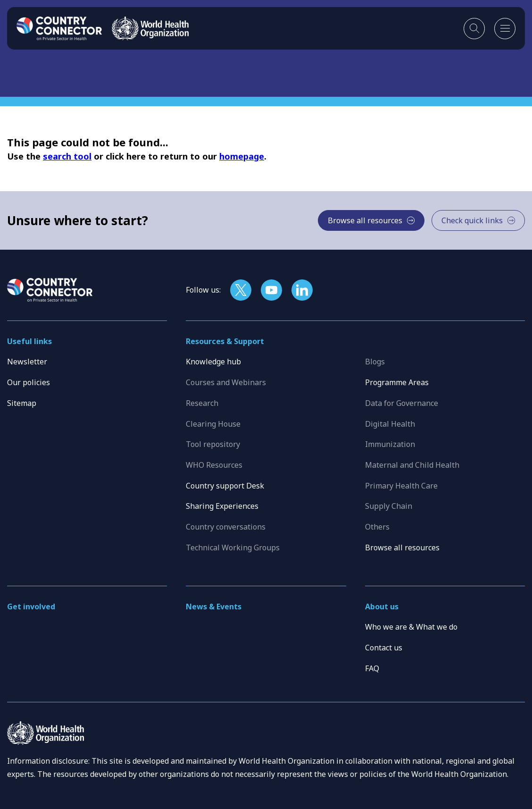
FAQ (372, 668)
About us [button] (382, 607)
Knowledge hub (213, 362)
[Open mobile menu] (505, 29)
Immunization (390, 444)
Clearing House (213, 424)
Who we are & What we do (411, 627)
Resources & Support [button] (225, 341)
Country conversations (226, 527)
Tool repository (213, 444)
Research (202, 403)
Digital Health (390, 424)
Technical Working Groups (233, 548)
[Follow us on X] (241, 290)
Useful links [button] (29, 341)
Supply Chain (389, 506)
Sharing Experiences (222, 506)
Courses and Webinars (226, 382)
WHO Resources (214, 465)
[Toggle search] (474, 29)
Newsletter (27, 362)
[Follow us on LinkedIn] (302, 290)
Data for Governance (402, 403)
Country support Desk (225, 486)
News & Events (214, 607)
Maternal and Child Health (412, 465)
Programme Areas (397, 382)
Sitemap (22, 403)
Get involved (31, 607)
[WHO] (150, 28)
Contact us (384, 648)
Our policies (29, 382)
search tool (67, 156)
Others (377, 527)
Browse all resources (402, 548)
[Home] (59, 28)
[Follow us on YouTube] (271, 290)
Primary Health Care (401, 486)
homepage (242, 156)
